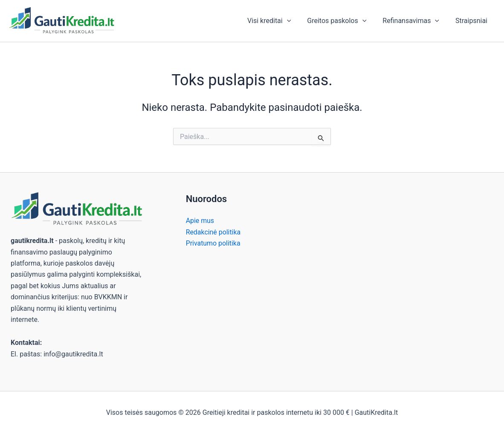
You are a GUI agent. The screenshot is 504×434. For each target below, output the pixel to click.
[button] (296, 21)
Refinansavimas (415, 21)
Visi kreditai (278, 21)
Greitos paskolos (343, 21)
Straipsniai (473, 21)
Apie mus (200, 221)
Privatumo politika (213, 243)
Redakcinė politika (213, 232)
